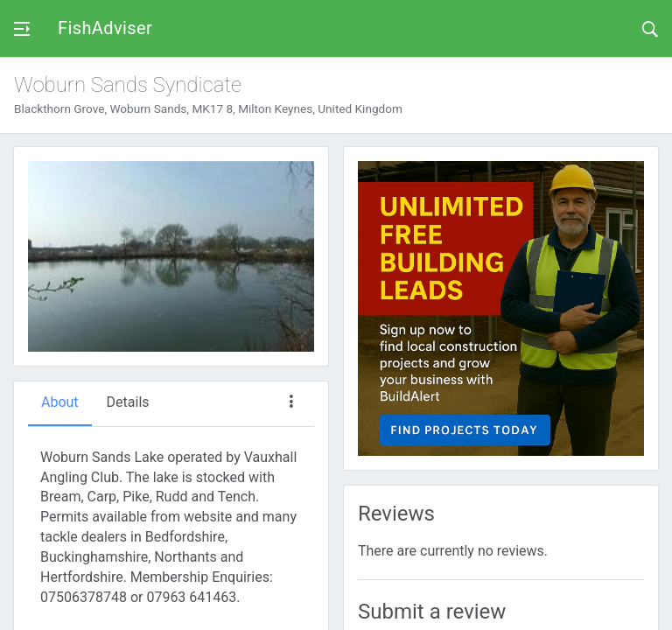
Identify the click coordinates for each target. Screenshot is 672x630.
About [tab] (60, 402)
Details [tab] (128, 402)
